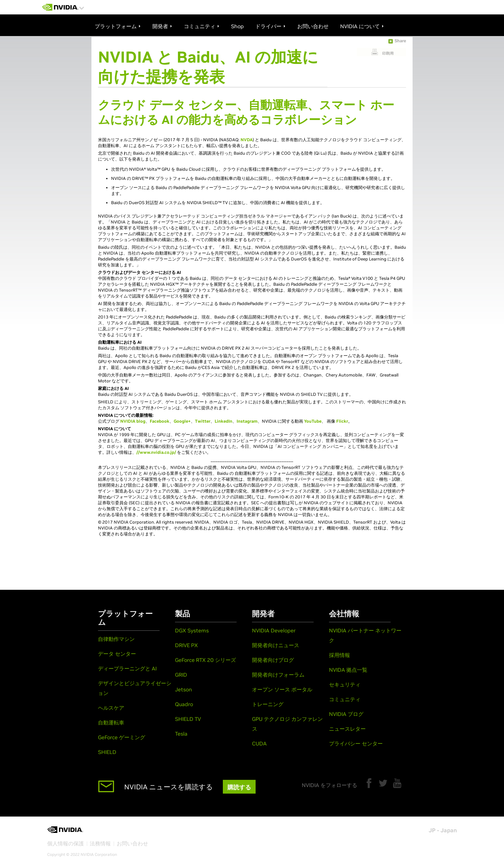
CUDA (259, 743)
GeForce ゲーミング (122, 737)
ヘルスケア (111, 708)
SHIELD (107, 752)
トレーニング (268, 704)
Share (400, 41)
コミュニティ (345, 699)
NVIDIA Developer (274, 630)
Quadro (184, 704)
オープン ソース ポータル (282, 689)
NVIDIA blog (133, 421)
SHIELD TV (188, 719)
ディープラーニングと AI (127, 668)
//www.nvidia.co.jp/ (156, 452)
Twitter (203, 421)
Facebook (160, 421)
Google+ (182, 421)
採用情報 (339, 655)
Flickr (342, 421)
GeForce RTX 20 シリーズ (205, 660)
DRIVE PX (186, 645)
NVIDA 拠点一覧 (348, 670)
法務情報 (100, 843)
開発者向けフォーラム (278, 675)
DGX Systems (192, 630)
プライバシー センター (356, 743)
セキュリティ (345, 684)
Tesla (181, 734)
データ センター (117, 654)
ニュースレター (347, 729)
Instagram (247, 421)
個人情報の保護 (66, 843)
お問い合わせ (132, 843)
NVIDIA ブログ (346, 714)
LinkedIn (223, 421)
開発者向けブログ (273, 660)
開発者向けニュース (276, 645)
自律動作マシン (116, 639)
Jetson (184, 689)
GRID (181, 675)
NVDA (247, 140)
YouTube (313, 421)
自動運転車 (111, 722)
